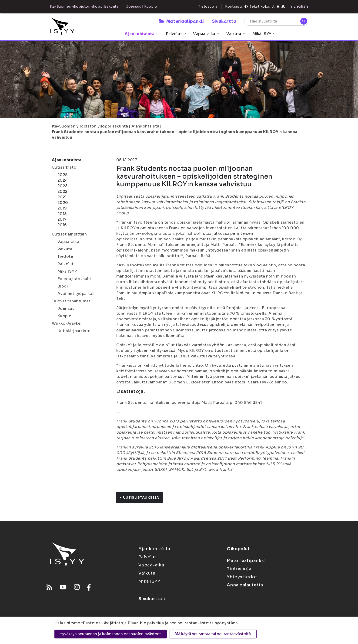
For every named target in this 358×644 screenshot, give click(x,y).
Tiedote (65, 257)
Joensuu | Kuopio (142, 7)
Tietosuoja (208, 7)
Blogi (63, 286)
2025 (63, 175)
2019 (62, 208)
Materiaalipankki (182, 21)
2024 (63, 180)
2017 (62, 219)
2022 (63, 191)
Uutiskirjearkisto (74, 331)
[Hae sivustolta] (276, 21)
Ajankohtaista (141, 34)
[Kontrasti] (246, 7)
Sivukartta (224, 21)
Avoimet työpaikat (76, 294)
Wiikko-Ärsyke (66, 323)
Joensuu (66, 309)
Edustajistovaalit (75, 279)
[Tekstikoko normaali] (273, 7)
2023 (63, 186)
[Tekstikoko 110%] (278, 6)
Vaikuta (236, 34)
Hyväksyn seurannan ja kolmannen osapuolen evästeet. (111, 634)
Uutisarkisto (64, 167)
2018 (62, 214)
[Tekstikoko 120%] (283, 6)
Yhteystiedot (242, 577)
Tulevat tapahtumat (71, 301)
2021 (62, 197)
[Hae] (304, 21)
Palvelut (176, 34)
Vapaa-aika (206, 34)
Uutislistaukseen (140, 497)
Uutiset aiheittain (69, 234)
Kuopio (65, 316)
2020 (63, 203)
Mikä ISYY (264, 34)
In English (298, 6)
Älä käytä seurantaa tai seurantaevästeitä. (213, 634)
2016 (62, 225)
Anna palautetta (245, 585)
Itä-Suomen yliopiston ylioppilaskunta (90, 126)
